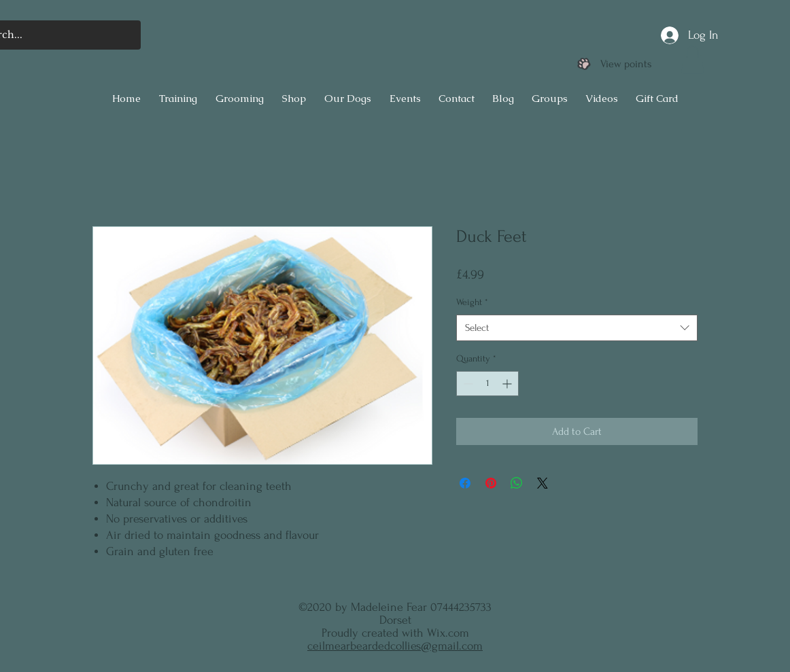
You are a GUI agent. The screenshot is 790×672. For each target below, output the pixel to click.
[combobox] (577, 328)
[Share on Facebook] (465, 483)
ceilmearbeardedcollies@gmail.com (395, 646)
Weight (472, 302)
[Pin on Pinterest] (491, 483)
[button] (692, 60)
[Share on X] (543, 483)
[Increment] (508, 384)
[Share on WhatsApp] (517, 483)
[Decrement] (467, 384)
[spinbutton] (487, 384)
